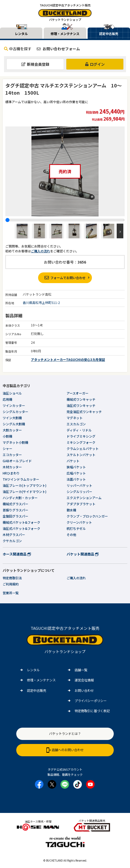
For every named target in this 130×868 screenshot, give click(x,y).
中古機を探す (18, 49)
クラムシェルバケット (83, 448)
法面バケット (76, 479)
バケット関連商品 (83, 554)
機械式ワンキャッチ (81, 399)
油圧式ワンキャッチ (81, 405)
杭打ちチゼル (76, 528)
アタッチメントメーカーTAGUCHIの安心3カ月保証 (68, 359)
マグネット (75, 418)
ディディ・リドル (79, 430)
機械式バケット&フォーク (21, 522)
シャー (7, 448)
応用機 (7, 399)
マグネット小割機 (15, 442)
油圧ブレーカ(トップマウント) (25, 485)
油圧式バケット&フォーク (21, 528)
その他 (71, 535)
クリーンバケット (79, 522)
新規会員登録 (35, 64)
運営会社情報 (84, 680)
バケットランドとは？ (65, 734)
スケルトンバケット (81, 455)
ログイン (95, 64)
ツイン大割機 (12, 418)
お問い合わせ (84, 690)
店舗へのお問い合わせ (65, 750)
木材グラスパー (14, 535)
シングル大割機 (14, 424)
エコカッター (12, 455)
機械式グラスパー (15, 504)
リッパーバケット (79, 485)
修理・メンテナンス (41, 680)
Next (120, 231)
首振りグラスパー (15, 510)
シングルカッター (15, 412)
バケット (73, 461)
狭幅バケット (76, 467)
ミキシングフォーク (81, 442)
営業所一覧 (11, 593)
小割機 (7, 436)
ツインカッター (14, 405)
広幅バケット (76, 473)
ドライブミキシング (81, 436)
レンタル (33, 670)
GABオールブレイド (17, 461)
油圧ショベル (12, 393)
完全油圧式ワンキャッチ (84, 412)
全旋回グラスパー (15, 516)
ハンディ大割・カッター (20, 498)
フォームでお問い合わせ (65, 278)
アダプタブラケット (81, 504)
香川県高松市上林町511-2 (41, 302)
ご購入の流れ (40, 251)
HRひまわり (11, 473)
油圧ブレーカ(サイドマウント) (25, 491)
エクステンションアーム (84, 498)
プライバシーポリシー (91, 701)
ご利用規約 (11, 584)
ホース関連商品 (17, 554)
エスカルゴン (76, 424)
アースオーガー (78, 393)
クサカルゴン (12, 541)
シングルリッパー (79, 491)
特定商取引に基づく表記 (92, 711)
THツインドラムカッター (21, 479)
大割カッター (12, 430)
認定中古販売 (36, 690)
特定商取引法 (12, 578)
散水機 (71, 510)
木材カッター (12, 467)
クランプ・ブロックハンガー (87, 516)
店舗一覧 (81, 670)
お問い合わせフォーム (58, 49)
